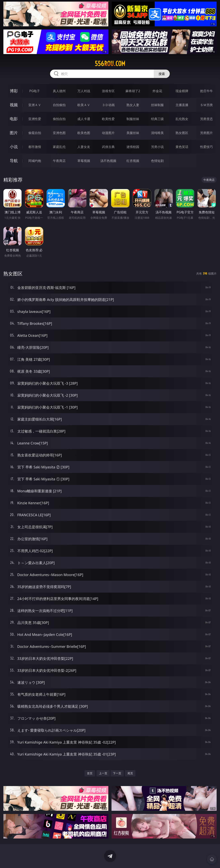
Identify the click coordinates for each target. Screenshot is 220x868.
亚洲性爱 (35, 119)
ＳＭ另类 (206, 105)
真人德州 (59, 91)
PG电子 (35, 91)
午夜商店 (59, 161)
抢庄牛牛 (206, 91)
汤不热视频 (108, 161)
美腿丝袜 (133, 133)
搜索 (162, 74)
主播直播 (182, 105)
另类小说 (157, 147)
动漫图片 (108, 133)
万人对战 (84, 91)
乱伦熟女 (182, 119)
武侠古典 (108, 147)
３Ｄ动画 (108, 105)
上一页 (103, 773)
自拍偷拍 (59, 105)
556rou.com (110, 64)
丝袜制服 (157, 105)
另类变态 (206, 119)
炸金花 (157, 91)
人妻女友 (84, 147)
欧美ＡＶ (84, 105)
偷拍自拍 (59, 119)
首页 (90, 773)
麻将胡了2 (133, 91)
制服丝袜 (133, 119)
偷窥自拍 (35, 133)
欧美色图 (84, 133)
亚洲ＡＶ (35, 105)
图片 (14, 133)
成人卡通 (84, 119)
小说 (14, 147)
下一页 (117, 773)
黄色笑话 (182, 147)
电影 (14, 119)
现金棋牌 (182, 91)
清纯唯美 (157, 133)
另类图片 (206, 133)
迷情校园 (133, 147)
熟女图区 (182, 133)
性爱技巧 (206, 147)
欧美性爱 (108, 119)
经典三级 (157, 119)
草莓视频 (84, 161)
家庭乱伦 (59, 147)
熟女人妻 (133, 105)
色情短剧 (157, 161)
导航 (14, 161)
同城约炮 (35, 161)
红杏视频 (133, 161)
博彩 (14, 91)
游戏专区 (108, 91)
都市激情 (35, 147)
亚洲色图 (59, 133)
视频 (14, 105)
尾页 (130, 773)
